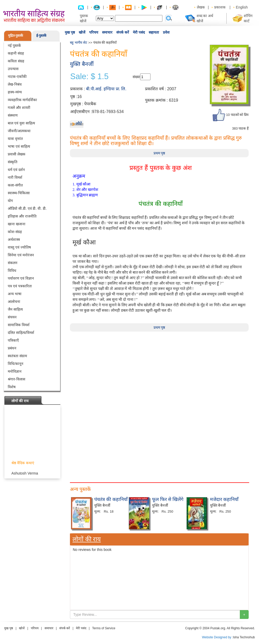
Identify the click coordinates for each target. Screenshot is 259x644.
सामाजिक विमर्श (19, 325)
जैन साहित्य (15, 309)
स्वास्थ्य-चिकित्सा (19, 193)
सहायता (154, 32)
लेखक (201, 7)
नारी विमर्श (15, 177)
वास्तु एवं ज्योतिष (19, 247)
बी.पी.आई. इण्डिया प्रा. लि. (106, 89)
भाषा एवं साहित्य (19, 146)
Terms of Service (104, 628)
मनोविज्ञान (15, 371)
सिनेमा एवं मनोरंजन (21, 255)
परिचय (94, 32)
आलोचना (14, 302)
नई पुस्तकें (14, 46)
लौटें (79, 123)
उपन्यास (13, 69)
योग (10, 201)
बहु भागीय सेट (79, 43)
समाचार (107, 32)
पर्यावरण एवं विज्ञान (21, 278)
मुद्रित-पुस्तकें (16, 36)
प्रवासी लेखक (17, 154)
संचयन (12, 317)
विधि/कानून (16, 364)
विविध (12, 271)
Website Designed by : (218, 637)
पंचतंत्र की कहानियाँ (111, 499)
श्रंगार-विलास (16, 379)
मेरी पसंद (139, 32)
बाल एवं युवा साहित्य (21, 123)
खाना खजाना (17, 224)
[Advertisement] (159, 368)
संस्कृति (13, 162)
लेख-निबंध (15, 84)
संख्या (136, 77)
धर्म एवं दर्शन (16, 170)
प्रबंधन (12, 348)
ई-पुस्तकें (41, 36)
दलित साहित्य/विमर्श (21, 333)
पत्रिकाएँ (13, 340)
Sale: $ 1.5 (89, 77)
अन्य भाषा (15, 294)
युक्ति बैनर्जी (82, 64)
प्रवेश (166, 32)
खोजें (82, 32)
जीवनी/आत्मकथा (19, 131)
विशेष (12, 387)
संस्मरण (13, 115)
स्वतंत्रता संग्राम (17, 356)
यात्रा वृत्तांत (15, 139)
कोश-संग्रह (15, 232)
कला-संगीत (15, 185)
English (242, 7)
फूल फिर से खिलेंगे (168, 499)
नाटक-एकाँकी (17, 77)
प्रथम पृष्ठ (159, 153)
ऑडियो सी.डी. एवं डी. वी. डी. (27, 208)
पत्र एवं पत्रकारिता (20, 286)
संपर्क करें (123, 32)
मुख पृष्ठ (70, 32)
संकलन (13, 263)
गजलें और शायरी (19, 108)
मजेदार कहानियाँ (224, 499)
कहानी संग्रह (16, 53)
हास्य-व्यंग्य (15, 92)
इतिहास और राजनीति (22, 216)
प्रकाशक (220, 7)
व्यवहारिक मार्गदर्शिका (22, 100)
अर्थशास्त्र (14, 239)
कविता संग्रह (16, 61)
